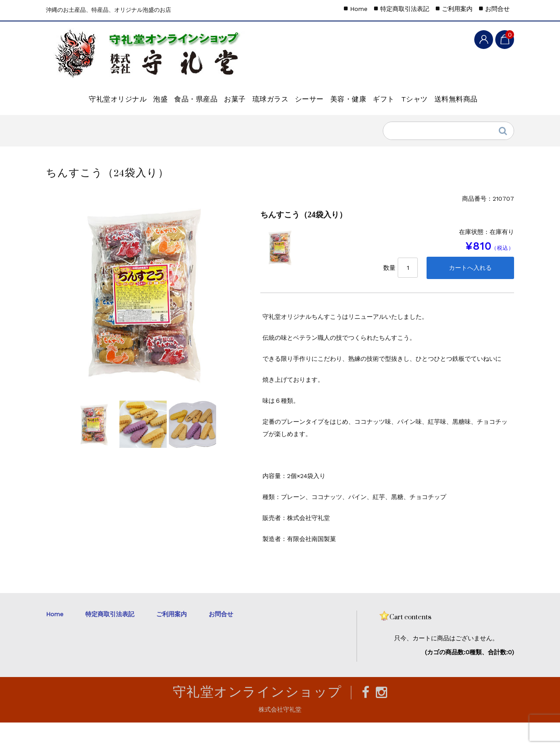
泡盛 (144, 94)
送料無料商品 (125, 118)
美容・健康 (403, 94)
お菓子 (247, 94)
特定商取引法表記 (405, 9)
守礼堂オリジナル (86, 94)
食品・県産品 (193, 94)
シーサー (350, 94)
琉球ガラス (297, 94)
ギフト (453, 94)
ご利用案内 (457, 9)
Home (359, 9)
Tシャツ (69, 118)
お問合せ (497, 9)
